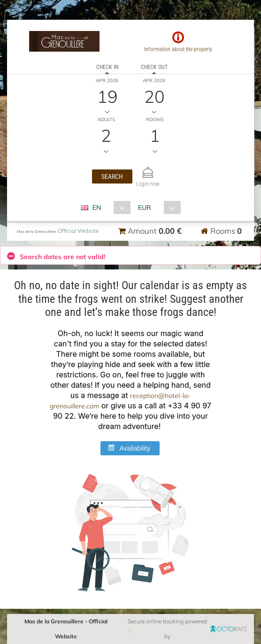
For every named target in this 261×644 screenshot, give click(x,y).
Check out (154, 67)
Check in (107, 67)
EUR (145, 207)
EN (97, 207)
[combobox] (109, 207)
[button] (112, 176)
